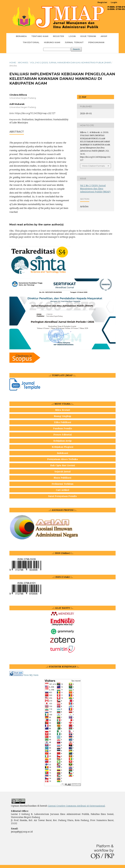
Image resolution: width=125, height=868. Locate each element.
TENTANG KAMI (40, 36)
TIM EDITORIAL (31, 42)
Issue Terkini (88, 36)
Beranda (21, 36)
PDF (84, 97)
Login (72, 36)
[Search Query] (57, 49)
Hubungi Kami (52, 42)
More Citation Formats (94, 166)
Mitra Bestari (63, 410)
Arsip (104, 36)
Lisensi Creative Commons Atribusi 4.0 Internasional (76, 806)
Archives (23, 63)
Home (13, 63)
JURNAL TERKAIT (74, 42)
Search (76, 49)
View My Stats (31, 675)
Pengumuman (96, 42)
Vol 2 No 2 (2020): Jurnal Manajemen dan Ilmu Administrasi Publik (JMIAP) (71, 63)
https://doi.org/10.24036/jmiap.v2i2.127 (35, 113)
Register (58, 36)
